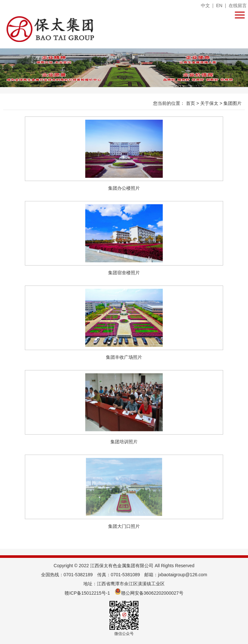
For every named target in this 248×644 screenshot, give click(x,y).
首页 (191, 103)
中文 (205, 5)
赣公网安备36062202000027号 (149, 593)
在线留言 (238, 5)
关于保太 (210, 103)
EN (219, 5)
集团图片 (232, 103)
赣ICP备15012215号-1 (87, 593)
